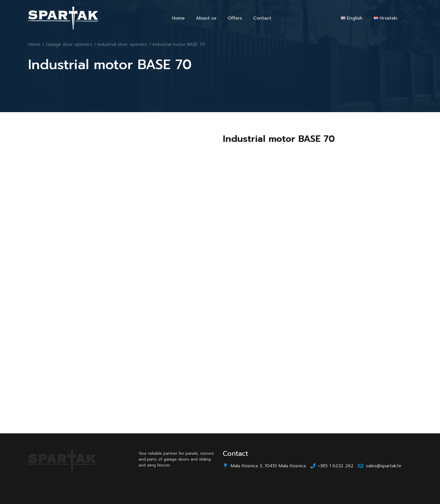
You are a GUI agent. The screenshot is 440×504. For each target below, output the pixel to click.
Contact (262, 19)
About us (206, 19)
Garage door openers (69, 45)
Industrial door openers (122, 45)
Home (178, 19)
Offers (235, 19)
